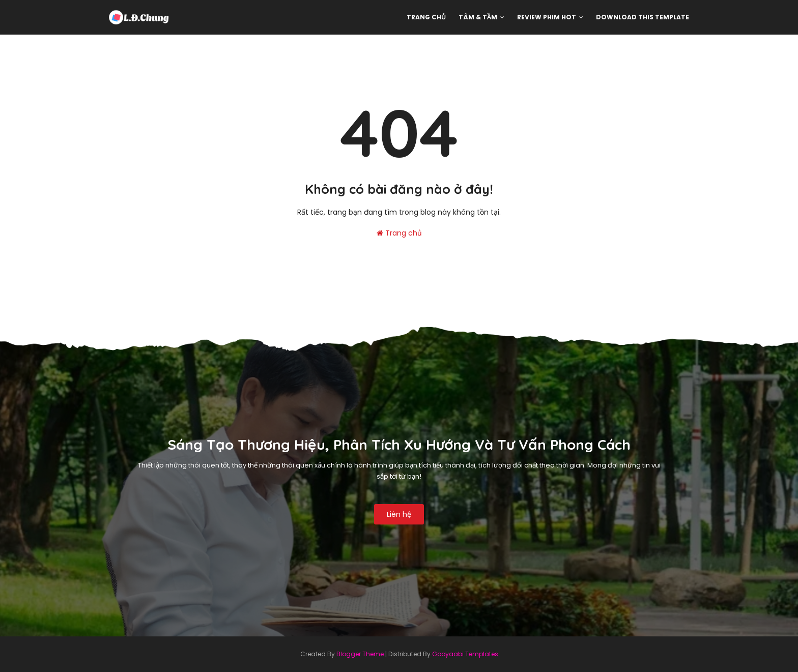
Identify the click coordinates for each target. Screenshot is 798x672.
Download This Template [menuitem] (643, 17)
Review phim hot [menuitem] (547, 17)
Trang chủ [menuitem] (426, 17)
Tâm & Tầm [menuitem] (478, 17)
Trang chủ (399, 233)
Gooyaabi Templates (465, 654)
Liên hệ (399, 514)
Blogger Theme (360, 654)
